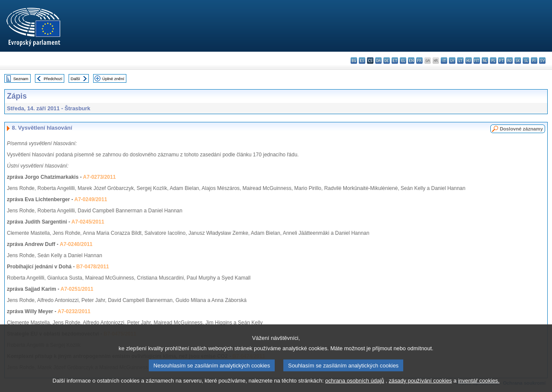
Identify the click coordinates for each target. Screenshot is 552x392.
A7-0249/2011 (91, 199)
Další (75, 79)
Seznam (21, 79)
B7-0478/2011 (93, 267)
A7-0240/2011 (76, 244)
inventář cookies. (479, 386)
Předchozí (53, 79)
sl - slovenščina (526, 61)
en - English (411, 61)
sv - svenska (542, 61)
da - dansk (378, 61)
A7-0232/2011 (74, 311)
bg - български (354, 61)
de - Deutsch (387, 61)
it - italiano (444, 61)
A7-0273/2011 (99, 177)
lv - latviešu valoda (452, 61)
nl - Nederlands (485, 61)
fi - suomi (534, 61)
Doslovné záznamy (521, 129)
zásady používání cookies (420, 386)
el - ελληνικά (403, 61)
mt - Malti (477, 61)
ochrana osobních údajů (355, 386)
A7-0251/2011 (77, 289)
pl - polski (493, 61)
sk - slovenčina (518, 61)
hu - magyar (469, 61)
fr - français (419, 61)
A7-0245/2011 (88, 222)
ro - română (510, 61)
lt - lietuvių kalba (460, 61)
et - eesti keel (395, 61)
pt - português (501, 61)
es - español (362, 61)
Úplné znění (113, 79)
